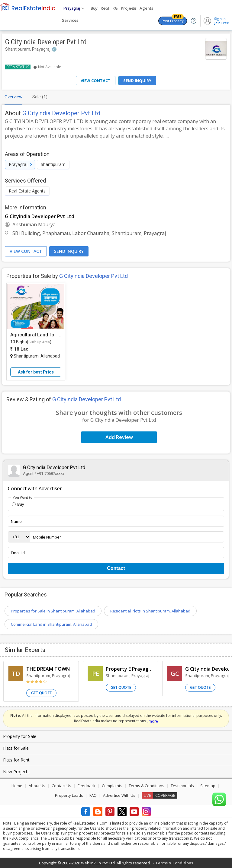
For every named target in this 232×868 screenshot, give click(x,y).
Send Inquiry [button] (69, 251)
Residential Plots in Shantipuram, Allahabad (150, 611)
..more (152, 721)
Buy (18, 504)
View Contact (96, 81)
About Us (37, 786)
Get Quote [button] (41, 693)
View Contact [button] (26, 251)
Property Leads (69, 795)
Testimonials (182, 786)
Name (16, 521)
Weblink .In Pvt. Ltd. (98, 863)
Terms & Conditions (147, 786)
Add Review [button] (119, 437)
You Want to (23, 498)
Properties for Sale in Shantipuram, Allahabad (53, 611)
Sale (40, 97)
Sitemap (208, 786)
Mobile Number (47, 537)
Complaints (112, 786)
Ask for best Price (36, 372)
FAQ (93, 795)
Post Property (173, 20)
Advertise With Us (119, 795)
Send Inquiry (137, 81)
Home (17, 786)
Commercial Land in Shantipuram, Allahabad (51, 624)
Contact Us (61, 786)
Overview (13, 97)
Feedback (87, 786)
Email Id (18, 553)
